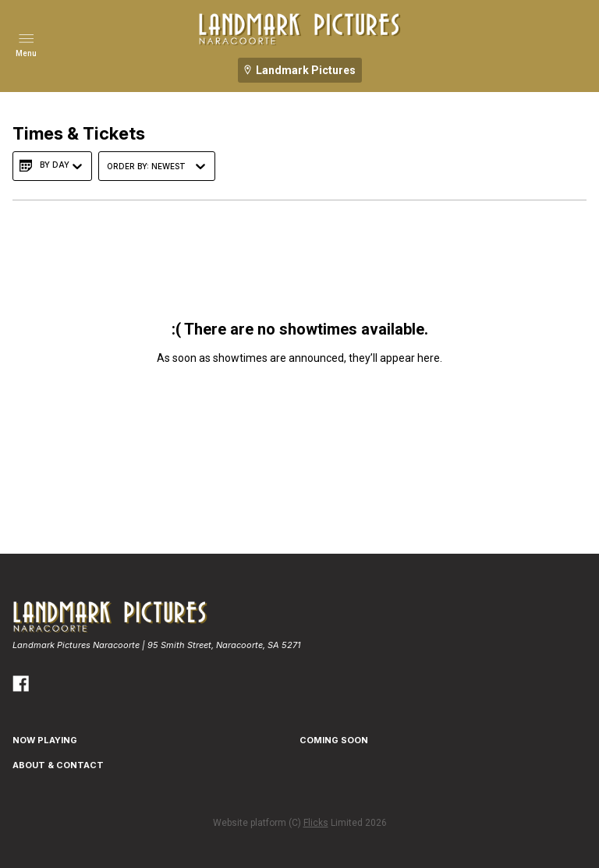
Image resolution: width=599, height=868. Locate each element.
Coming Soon (334, 740)
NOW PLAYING (45, 740)
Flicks (316, 823)
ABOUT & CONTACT (58, 765)
